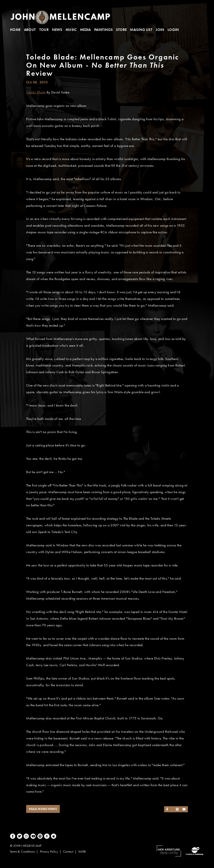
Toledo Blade (36, 92)
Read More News (43, 809)
